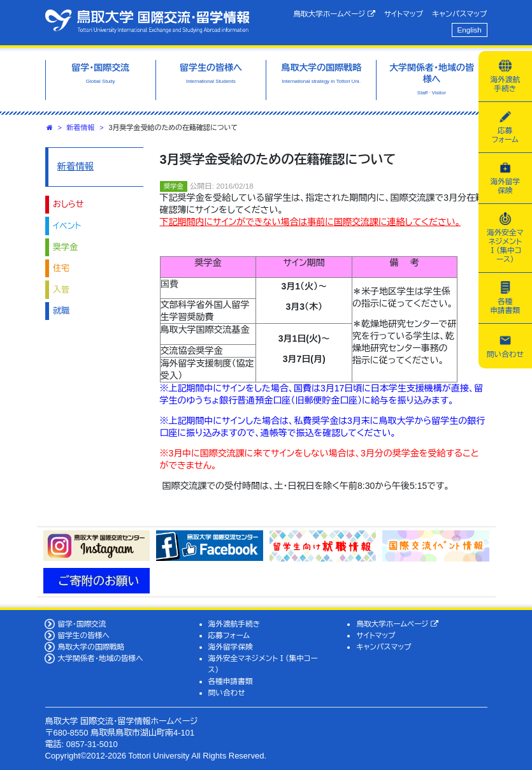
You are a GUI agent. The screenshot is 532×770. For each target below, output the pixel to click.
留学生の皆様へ (83, 635)
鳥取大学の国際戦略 (91, 647)
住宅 (61, 268)
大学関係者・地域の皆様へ (100, 658)
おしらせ (68, 204)
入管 (61, 290)
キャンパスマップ (459, 14)
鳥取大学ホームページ (334, 14)
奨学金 (65, 247)
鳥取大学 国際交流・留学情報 (147, 21)
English (470, 30)
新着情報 (81, 127)
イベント (67, 226)
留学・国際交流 (82, 624)
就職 (61, 311)
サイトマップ (404, 14)
